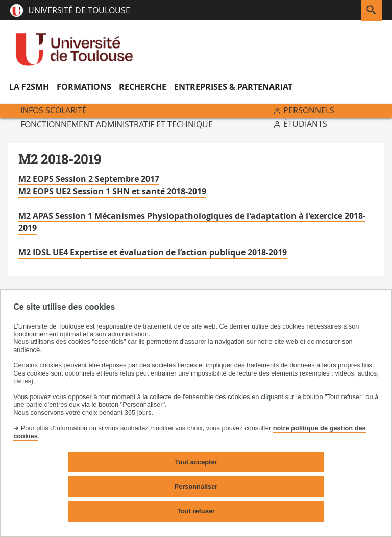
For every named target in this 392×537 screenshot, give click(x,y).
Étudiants (305, 124)
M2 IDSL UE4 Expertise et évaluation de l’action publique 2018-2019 (153, 252)
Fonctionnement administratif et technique (117, 124)
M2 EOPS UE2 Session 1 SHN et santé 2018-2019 (112, 191)
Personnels (309, 110)
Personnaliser (196, 487)
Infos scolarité (54, 110)
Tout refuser (196, 511)
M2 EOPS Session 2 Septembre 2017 (89, 179)
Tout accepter (196, 462)
